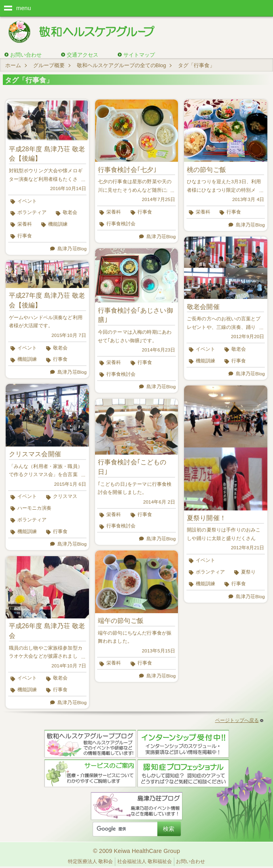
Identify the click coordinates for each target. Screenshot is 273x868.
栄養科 (25, 224)
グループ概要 (49, 65)
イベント (27, 201)
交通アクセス (83, 55)
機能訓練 (58, 224)
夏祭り (248, 572)
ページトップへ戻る (239, 720)
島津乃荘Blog (72, 249)
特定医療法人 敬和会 (90, 862)
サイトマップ (139, 55)
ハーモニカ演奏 (34, 508)
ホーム (13, 65)
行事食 (25, 236)
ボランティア (32, 212)
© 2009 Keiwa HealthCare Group (136, 851)
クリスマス (65, 496)
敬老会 (70, 212)
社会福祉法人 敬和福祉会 (145, 862)
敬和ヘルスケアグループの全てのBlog (122, 65)
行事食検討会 (121, 224)
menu (24, 8)
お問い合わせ (26, 55)
